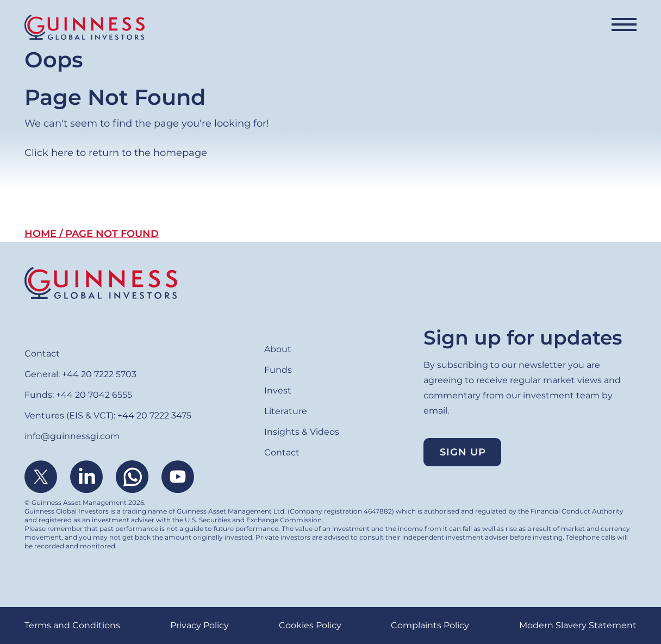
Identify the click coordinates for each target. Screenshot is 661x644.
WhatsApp (132, 477)
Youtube (178, 477)
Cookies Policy (310, 625)
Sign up (463, 452)
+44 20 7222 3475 (154, 415)
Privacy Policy (199, 625)
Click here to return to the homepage (116, 153)
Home (40, 234)
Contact (42, 354)
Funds (278, 370)
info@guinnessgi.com (72, 436)
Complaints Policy (430, 625)
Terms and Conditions (72, 625)
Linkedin (86, 477)
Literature (286, 411)
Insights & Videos (302, 432)
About (278, 349)
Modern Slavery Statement (578, 625)
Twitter (41, 477)
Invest (278, 390)
